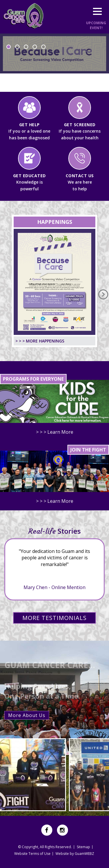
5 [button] (43, 47)
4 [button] (35, 47)
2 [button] (17, 47)
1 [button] (9, 47)
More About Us (27, 715)
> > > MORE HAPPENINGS (40, 341)
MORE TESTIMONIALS (54, 618)
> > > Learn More (55, 432)
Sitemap (83, 847)
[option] (54, 63)
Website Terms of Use (32, 854)
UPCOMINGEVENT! (96, 25)
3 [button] (26, 47)
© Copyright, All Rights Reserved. (45, 847)
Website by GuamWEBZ (75, 854)
